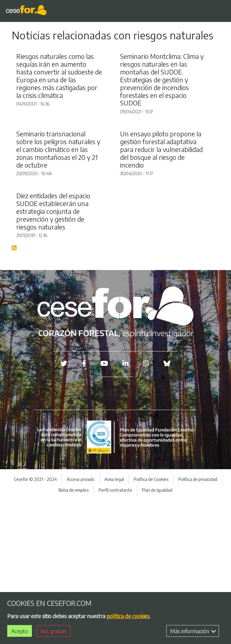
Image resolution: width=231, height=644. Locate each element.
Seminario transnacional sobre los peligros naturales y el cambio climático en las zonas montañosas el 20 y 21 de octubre (58, 245)
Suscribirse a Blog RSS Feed (14, 392)
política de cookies (128, 616)
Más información (193, 631)
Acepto (20, 631)
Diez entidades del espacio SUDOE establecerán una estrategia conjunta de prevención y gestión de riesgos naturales (53, 355)
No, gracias (54, 631)
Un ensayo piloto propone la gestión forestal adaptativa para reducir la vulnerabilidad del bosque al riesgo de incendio (161, 245)
